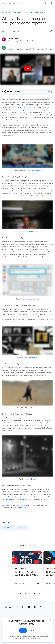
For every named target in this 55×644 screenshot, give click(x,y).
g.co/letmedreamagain (30, 357)
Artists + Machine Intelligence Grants (23, 107)
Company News (15, 12)
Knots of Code (33, 408)
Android (21, 508)
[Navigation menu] (3, 3)
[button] (51, 31)
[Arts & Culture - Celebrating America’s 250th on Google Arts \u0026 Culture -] (27, 569)
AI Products (22, 528)
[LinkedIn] (41, 607)
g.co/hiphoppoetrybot (35, 170)
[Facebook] (35, 607)
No (32, 633)
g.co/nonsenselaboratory (31, 299)
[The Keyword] (3, 12)
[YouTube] (29, 607)
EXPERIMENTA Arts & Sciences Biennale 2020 (17, 499)
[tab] (16, 593)
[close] (51, 622)
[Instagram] (17, 607)
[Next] (52, 12)
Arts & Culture (8, 528)
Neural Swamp (34, 231)
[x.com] (23, 607)
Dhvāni (33, 479)
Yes (23, 633)
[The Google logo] (7, 617)
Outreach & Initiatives (35, 12)
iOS (13, 508)
